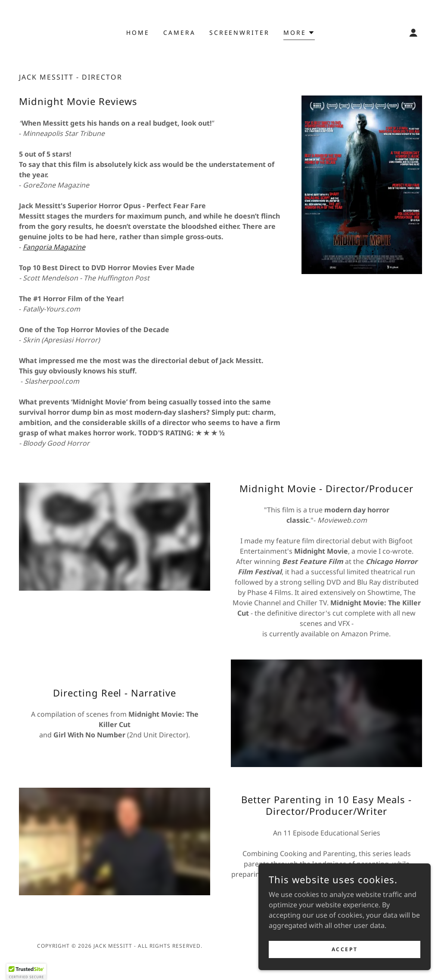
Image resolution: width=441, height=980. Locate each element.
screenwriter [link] (240, 32)
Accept (345, 949)
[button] (299, 34)
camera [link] (179, 32)
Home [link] (138, 32)
